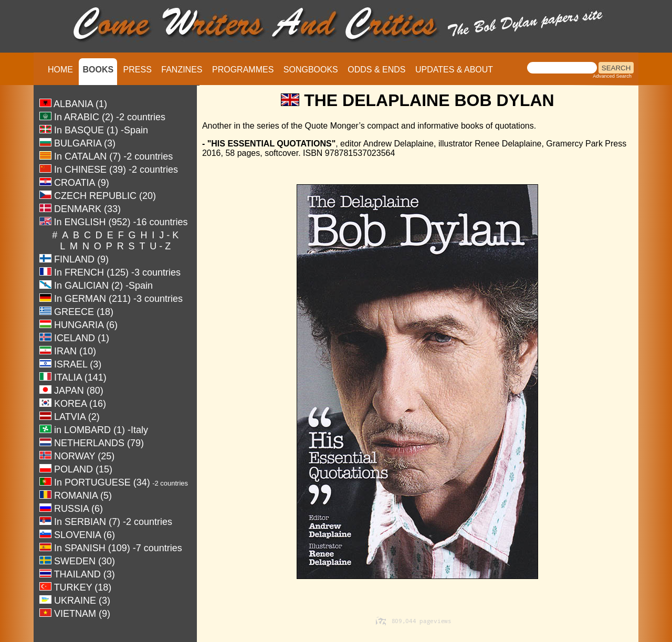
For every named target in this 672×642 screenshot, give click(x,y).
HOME (60, 70)
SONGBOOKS (311, 70)
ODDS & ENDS (376, 70)
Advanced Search (612, 76)
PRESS (138, 70)
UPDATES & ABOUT (454, 70)
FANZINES (182, 70)
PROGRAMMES (243, 70)
